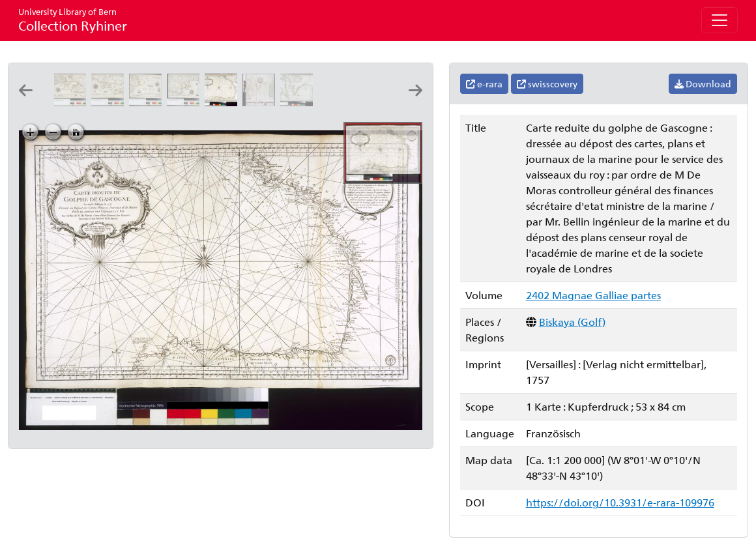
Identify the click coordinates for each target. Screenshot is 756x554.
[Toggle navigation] (720, 20)
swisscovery (547, 84)
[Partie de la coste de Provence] (72, 102)
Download (703, 84)
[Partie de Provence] (148, 102)
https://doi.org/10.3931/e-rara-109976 (620, 502)
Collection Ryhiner (73, 20)
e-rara (484, 84)
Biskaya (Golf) (572, 322)
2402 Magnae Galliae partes (593, 295)
